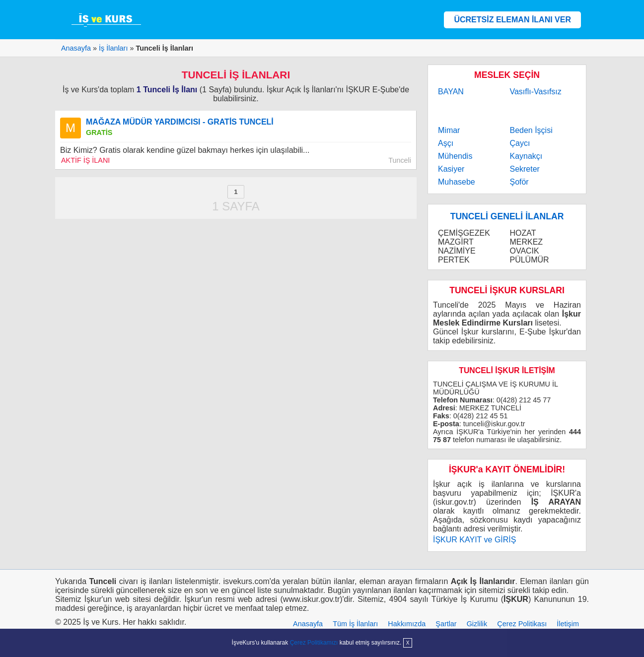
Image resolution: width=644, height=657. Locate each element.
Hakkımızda (407, 624)
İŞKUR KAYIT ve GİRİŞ (474, 540)
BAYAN (451, 92)
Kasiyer (451, 169)
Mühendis (455, 156)
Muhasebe (457, 182)
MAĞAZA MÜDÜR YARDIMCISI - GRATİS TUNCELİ (180, 122)
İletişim (568, 624)
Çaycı (520, 143)
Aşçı (446, 143)
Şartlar (446, 624)
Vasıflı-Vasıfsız (535, 92)
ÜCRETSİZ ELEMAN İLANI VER (512, 20)
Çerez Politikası (522, 624)
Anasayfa (308, 624)
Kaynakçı (526, 156)
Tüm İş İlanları (355, 624)
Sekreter (524, 169)
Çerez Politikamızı (314, 643)
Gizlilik (477, 624)
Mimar (449, 130)
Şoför (519, 182)
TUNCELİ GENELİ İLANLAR (507, 216)
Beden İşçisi (531, 130)
